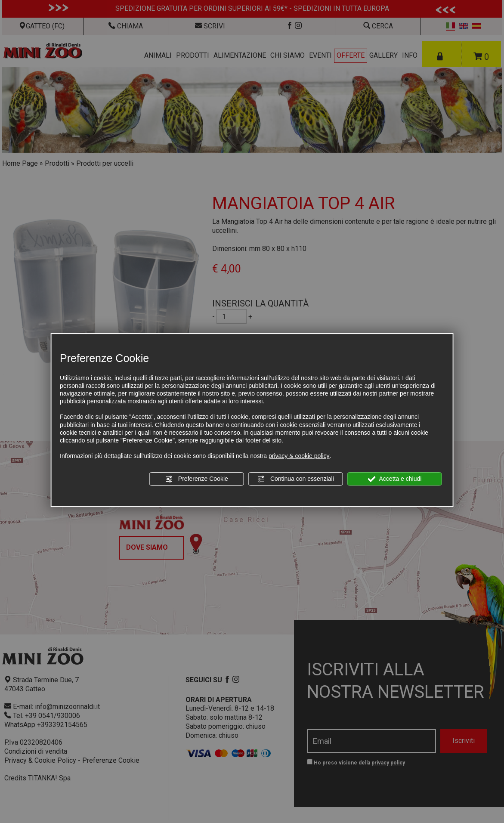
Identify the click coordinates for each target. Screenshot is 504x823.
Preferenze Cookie (197, 479)
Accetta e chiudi (394, 479)
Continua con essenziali (296, 479)
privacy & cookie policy (299, 456)
